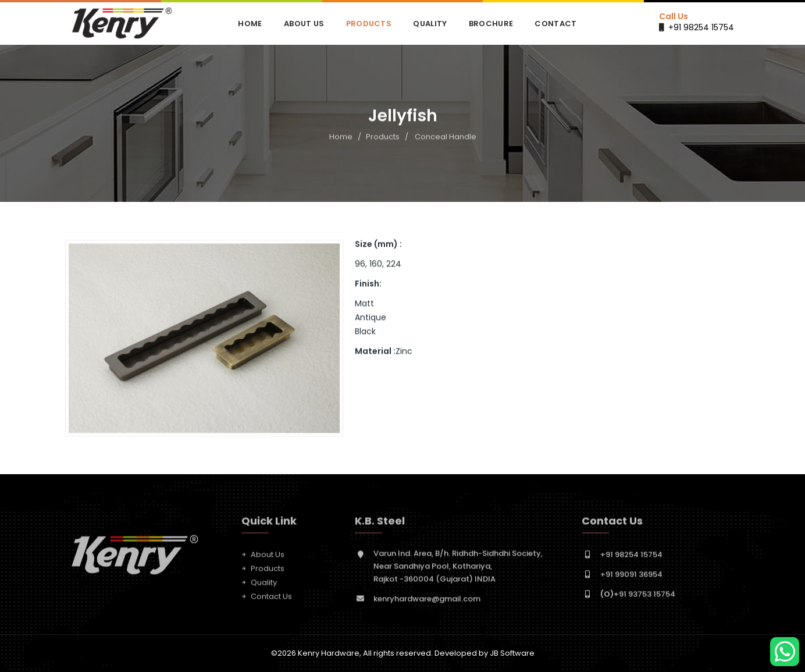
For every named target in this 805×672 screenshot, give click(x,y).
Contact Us (271, 599)
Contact (555, 24)
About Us (304, 24)
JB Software (512, 653)
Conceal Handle (446, 137)
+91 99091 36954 (631, 577)
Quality (430, 24)
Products (369, 24)
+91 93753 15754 (638, 597)
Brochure (491, 24)
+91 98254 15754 (701, 27)
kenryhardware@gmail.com (427, 601)
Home (250, 24)
